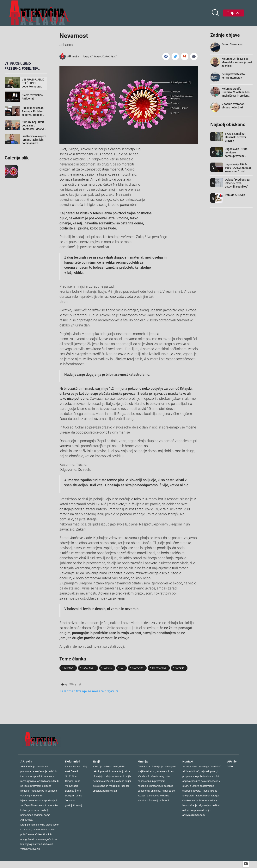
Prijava (234, 13)
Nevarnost (74, 35)
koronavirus (159, 668)
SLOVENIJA (138, 668)
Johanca (66, 45)
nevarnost (89, 668)
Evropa (108, 668)
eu (122, 668)
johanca (69, 668)
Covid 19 (180, 668)
